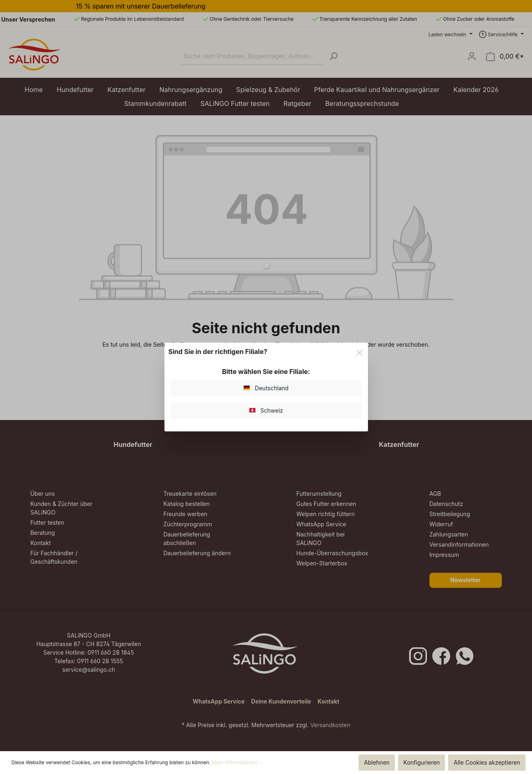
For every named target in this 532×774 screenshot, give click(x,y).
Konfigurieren (421, 762)
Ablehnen (377, 762)
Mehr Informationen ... (237, 762)
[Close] (360, 351)
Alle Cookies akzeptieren (487, 762)
